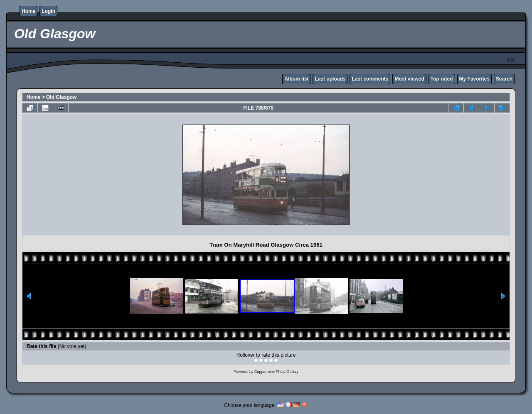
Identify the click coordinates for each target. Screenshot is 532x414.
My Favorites (474, 79)
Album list (296, 79)
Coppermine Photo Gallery (276, 372)
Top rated (442, 79)
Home (28, 11)
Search (504, 79)
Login (48, 11)
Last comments (370, 79)
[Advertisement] (97, 175)
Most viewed (409, 79)
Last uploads (330, 79)
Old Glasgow (61, 97)
